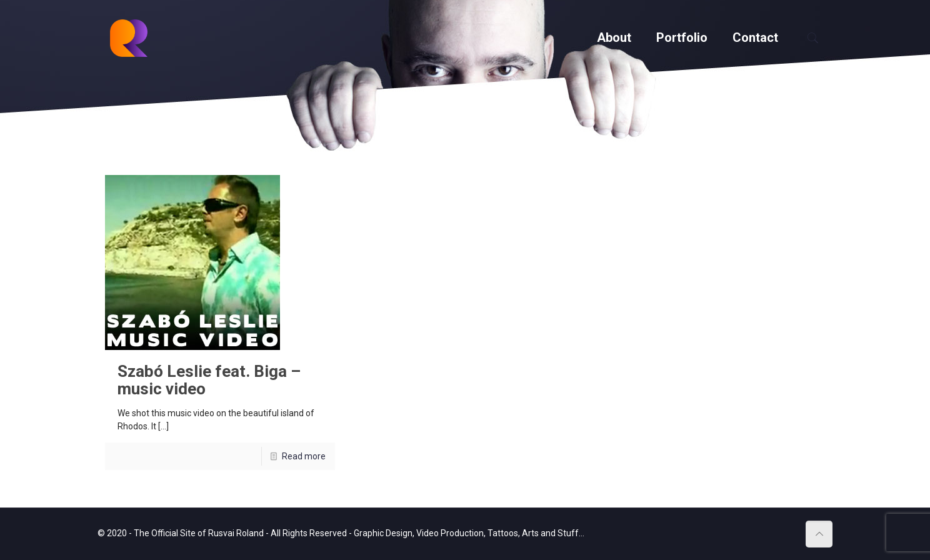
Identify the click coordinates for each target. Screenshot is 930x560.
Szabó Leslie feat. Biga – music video (209, 380)
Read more (304, 456)
